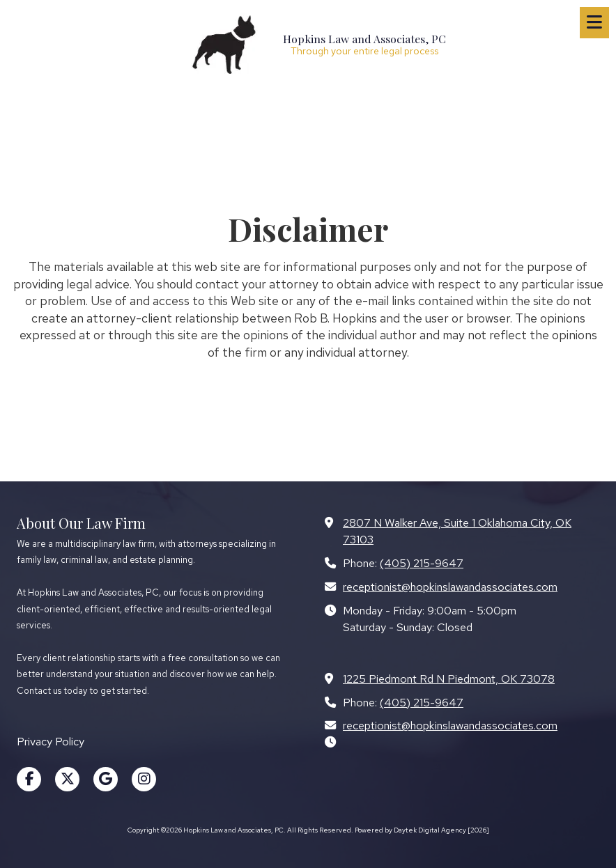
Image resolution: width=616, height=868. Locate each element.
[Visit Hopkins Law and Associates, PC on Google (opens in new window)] (106, 779)
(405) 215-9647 (422, 563)
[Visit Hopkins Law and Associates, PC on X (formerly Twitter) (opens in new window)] (67, 779)
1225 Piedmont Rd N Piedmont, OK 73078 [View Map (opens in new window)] (449, 679)
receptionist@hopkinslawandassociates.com (450, 587)
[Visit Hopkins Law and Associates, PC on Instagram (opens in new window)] (144, 779)
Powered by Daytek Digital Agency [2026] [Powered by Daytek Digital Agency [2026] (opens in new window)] (422, 830)
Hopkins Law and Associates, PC (364, 39)
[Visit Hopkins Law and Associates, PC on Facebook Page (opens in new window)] (29, 779)
